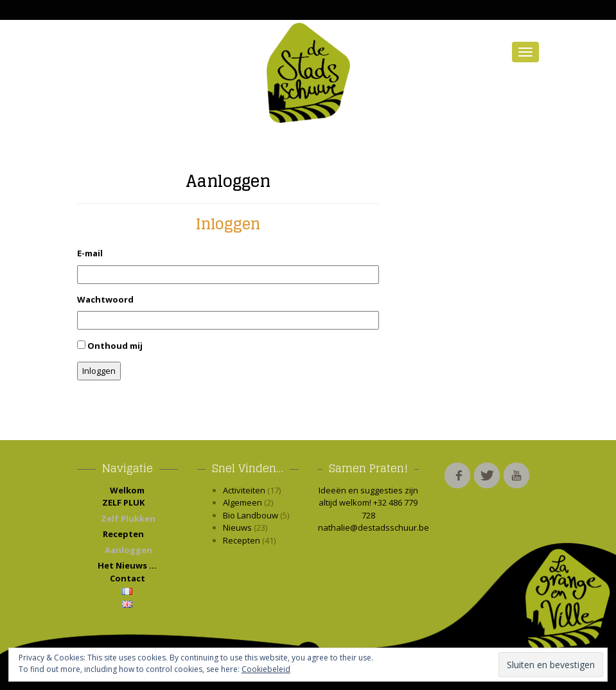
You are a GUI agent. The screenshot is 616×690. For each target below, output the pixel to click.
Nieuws (237, 527)
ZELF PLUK (128, 502)
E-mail (90, 253)
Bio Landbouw (251, 515)
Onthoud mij (115, 346)
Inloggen (99, 371)
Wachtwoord (105, 299)
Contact (128, 578)
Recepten (128, 534)
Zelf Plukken (128, 518)
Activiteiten (244, 490)
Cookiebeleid (266, 669)
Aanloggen (228, 181)
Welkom (127, 490)
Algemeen (242, 502)
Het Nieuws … (127, 565)
